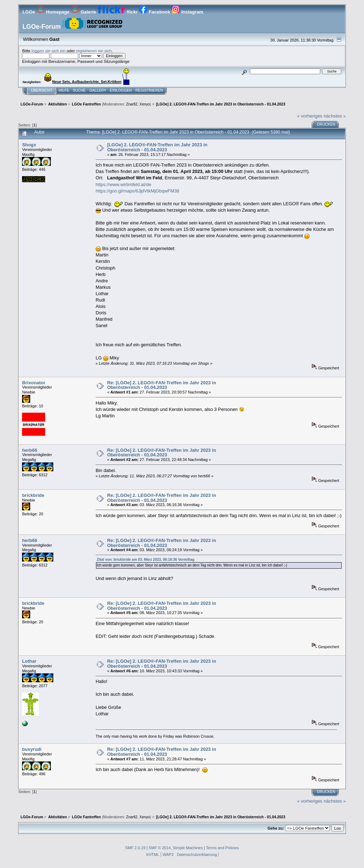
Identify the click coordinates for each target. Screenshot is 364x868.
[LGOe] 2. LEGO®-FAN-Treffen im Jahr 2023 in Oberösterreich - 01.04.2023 (157, 147)
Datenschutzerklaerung (197, 855)
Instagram (187, 12)
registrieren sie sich (94, 51)
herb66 (30, 450)
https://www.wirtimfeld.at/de (123, 185)
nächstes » (334, 116)
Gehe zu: (276, 828)
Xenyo (144, 104)
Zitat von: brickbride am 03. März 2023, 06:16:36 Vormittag (146, 560)
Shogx (29, 145)
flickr (118, 12)
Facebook (155, 12)
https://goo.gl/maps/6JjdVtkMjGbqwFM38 (137, 191)
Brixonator (34, 383)
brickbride (33, 495)
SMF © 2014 (160, 848)
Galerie (84, 12)
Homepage (53, 12)
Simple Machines (188, 848)
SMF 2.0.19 (135, 848)
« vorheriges (310, 116)
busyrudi (32, 749)
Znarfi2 (132, 104)
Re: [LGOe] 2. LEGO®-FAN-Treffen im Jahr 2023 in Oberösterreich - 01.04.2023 (161, 385)
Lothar (29, 661)
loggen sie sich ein (49, 51)
